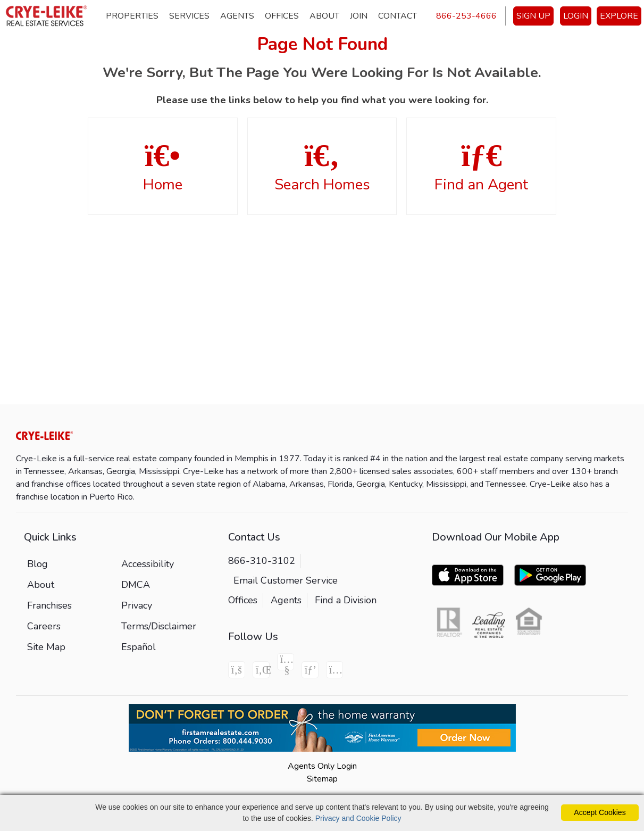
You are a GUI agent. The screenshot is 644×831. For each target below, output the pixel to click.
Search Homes (322, 167)
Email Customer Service (286, 580)
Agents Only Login (322, 766)
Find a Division (346, 600)
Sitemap (322, 779)
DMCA (136, 585)
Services (189, 16)
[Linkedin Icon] (261, 670)
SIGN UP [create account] (533, 16)
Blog (37, 564)
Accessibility (148, 564)
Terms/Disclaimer (159, 626)
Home (163, 167)
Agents (237, 16)
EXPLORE (619, 16)
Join (359, 16)
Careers (44, 626)
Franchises (49, 605)
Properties (132, 16)
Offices (282, 16)
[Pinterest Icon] (310, 670)
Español (139, 647)
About (324, 16)
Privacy (137, 605)
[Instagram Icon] (334, 670)
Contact (398, 16)
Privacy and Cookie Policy (358, 818)
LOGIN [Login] (576, 16)
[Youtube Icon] (286, 662)
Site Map (46, 647)
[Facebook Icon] (237, 670)
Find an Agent (481, 167)
